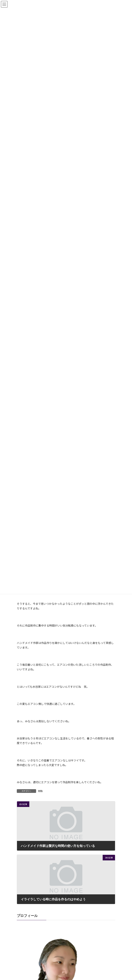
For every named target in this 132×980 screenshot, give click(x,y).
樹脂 (40, 791)
